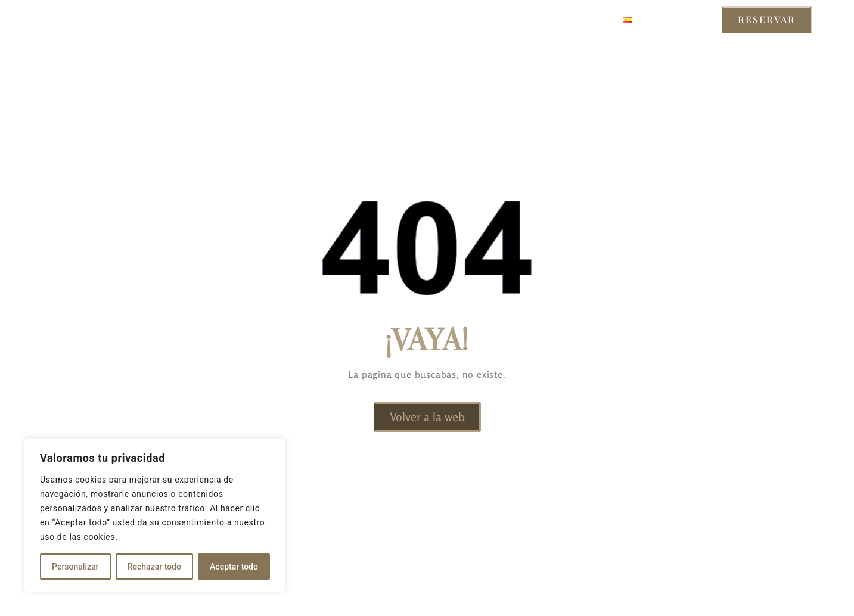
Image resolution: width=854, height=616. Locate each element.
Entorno (416, 19)
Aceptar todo (234, 567)
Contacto (577, 19)
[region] (155, 515)
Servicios (351, 19)
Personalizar (75, 567)
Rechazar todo (154, 567)
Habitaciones (275, 19)
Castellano (660, 20)
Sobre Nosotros (496, 19)
